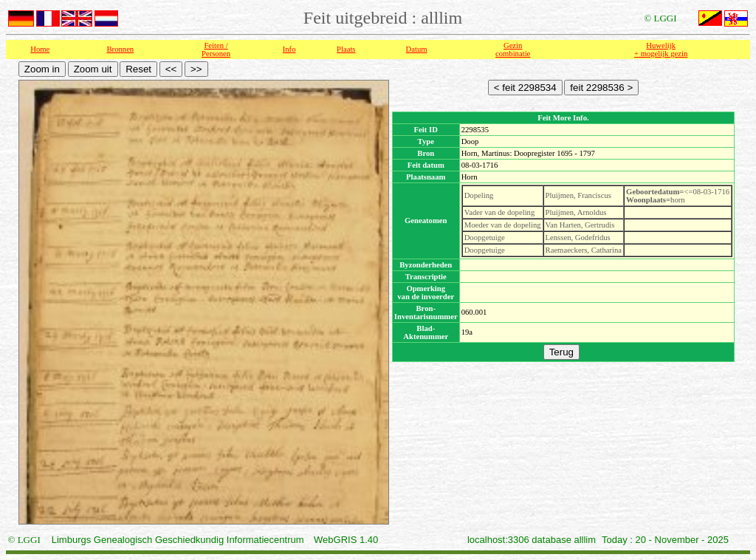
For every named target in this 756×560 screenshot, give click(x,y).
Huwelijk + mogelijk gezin (661, 49)
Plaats (346, 49)
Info (289, 49)
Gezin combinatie (513, 49)
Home (40, 49)
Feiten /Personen (216, 49)
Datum (417, 49)
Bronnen (121, 49)
